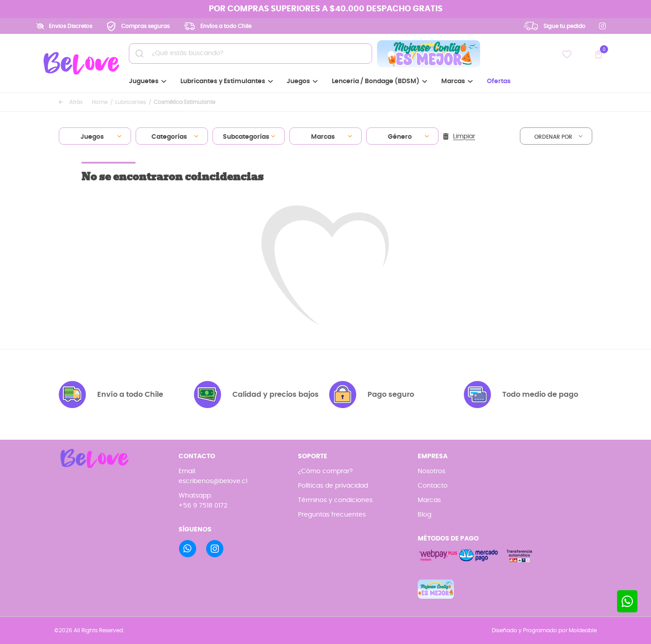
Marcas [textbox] (323, 137)
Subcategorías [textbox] (246, 137)
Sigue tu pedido (564, 26)
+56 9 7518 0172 (203, 506)
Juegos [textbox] (92, 137)
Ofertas (499, 82)
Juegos (302, 81)
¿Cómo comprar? (325, 471)
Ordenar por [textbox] (553, 137)
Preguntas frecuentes (332, 515)
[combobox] (95, 136)
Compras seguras (145, 26)
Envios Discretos (71, 26)
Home (100, 102)
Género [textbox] (400, 137)
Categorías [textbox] (169, 137)
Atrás (71, 102)
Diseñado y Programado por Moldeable (544, 630)
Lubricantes (131, 102)
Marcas (457, 81)
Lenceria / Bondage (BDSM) (380, 81)
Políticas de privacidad (333, 486)
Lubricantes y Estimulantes (227, 81)
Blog (425, 515)
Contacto (433, 486)
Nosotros (432, 471)
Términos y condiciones (335, 500)
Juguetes (148, 81)
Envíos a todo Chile (226, 26)
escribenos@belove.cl (213, 481)
